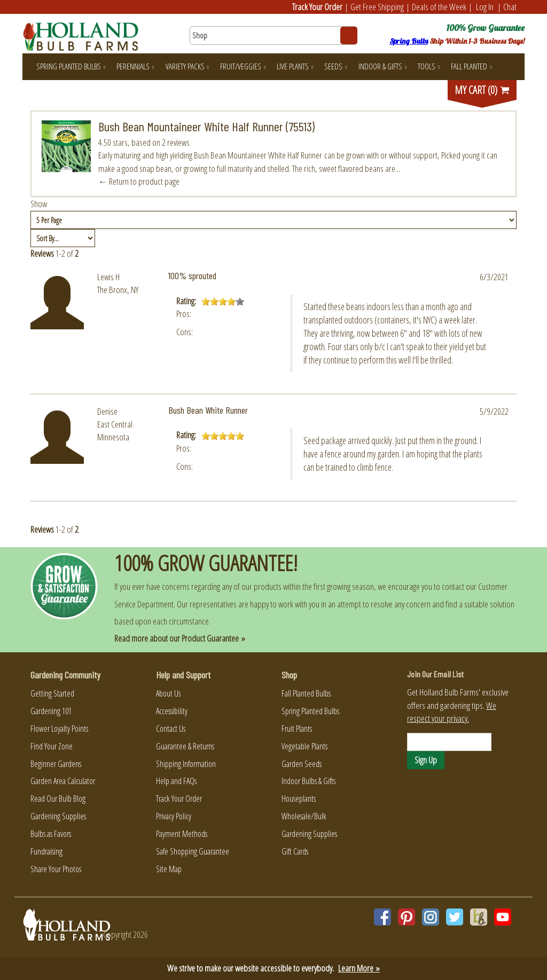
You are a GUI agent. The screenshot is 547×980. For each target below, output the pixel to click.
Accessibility (172, 711)
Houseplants (299, 799)
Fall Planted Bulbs (306, 693)
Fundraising (46, 851)
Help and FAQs (176, 781)
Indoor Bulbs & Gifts (308, 781)
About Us (168, 693)
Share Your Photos (56, 869)
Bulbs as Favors (51, 834)
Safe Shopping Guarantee (193, 851)
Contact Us (171, 729)
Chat (510, 7)
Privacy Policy (174, 816)
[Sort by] (63, 238)
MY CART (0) (482, 90)
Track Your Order (317, 7)
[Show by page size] (273, 220)
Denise (107, 411)
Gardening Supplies (58, 816)
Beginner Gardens (56, 764)
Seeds (335, 66)
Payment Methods (182, 834)
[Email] (449, 742)
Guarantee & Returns (185, 746)
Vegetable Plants (304, 746)
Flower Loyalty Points (59, 729)
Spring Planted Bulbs (71, 66)
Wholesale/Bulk (304, 816)
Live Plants (295, 66)
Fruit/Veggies (243, 66)
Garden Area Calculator (63, 781)
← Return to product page (139, 181)
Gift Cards (295, 851)
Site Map (169, 869)
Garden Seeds (302, 764)
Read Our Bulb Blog (58, 799)
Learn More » (359, 968)
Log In (485, 7)
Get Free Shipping (377, 7)
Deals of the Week (439, 7)
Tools (429, 66)
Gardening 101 (51, 711)
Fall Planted (471, 66)
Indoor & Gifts (382, 66)
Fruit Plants (297, 729)
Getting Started (52, 693)
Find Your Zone (52, 746)
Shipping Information (186, 764)
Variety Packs (187, 66)
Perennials (135, 66)
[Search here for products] (273, 35)
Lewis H (108, 277)
